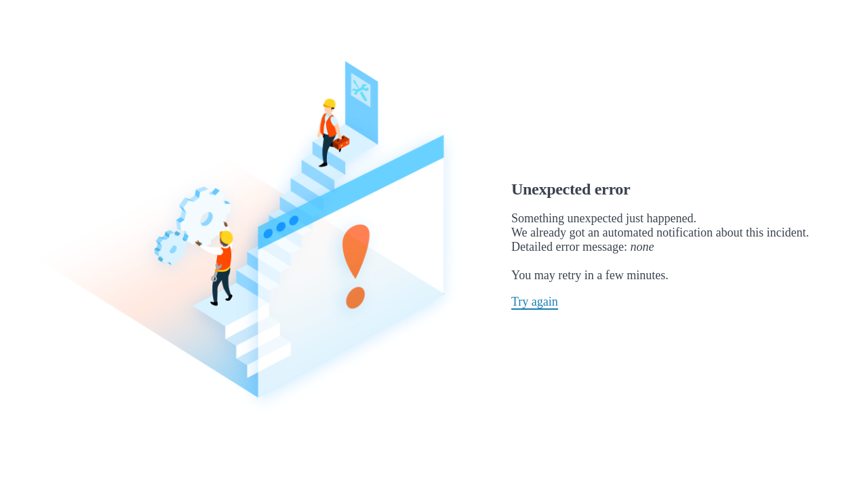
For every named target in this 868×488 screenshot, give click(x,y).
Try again (535, 302)
